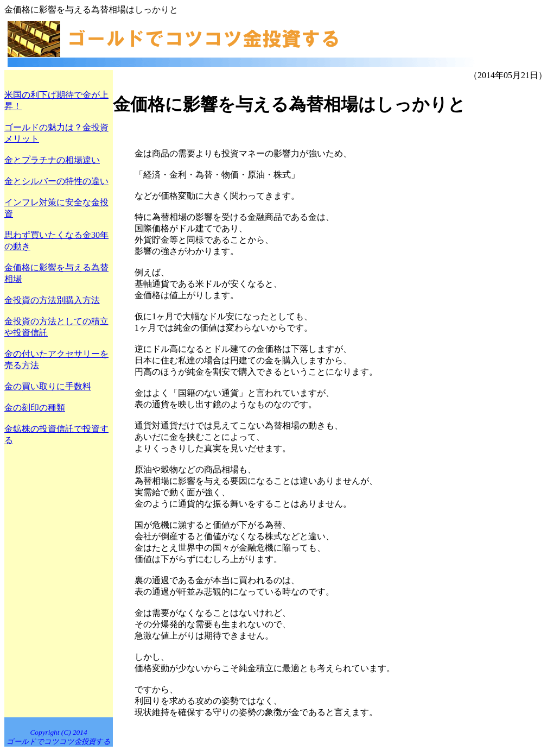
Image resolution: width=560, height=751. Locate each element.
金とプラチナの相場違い (52, 160)
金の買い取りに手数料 (48, 386)
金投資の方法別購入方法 (52, 300)
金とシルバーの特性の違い (56, 181)
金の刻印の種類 (35, 408)
